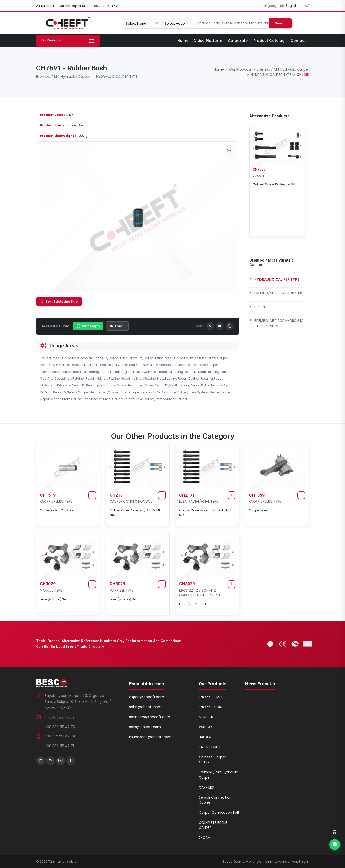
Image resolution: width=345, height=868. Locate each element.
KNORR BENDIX (210, 707)
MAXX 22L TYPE (122, 590)
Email (117, 326)
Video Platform (208, 41)
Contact (298, 41)
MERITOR (206, 717)
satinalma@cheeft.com (150, 717)
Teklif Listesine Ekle (59, 301)
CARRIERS (206, 787)
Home (183, 41)
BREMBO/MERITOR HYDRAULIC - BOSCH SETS (279, 323)
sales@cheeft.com (145, 707)
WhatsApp (88, 326)
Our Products (240, 69)
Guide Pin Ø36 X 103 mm (58, 510)
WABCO (205, 727)
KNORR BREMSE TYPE (56, 501)
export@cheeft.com (147, 697)
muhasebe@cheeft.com (150, 737)
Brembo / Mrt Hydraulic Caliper (63, 77)
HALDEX (205, 737)
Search (281, 23)
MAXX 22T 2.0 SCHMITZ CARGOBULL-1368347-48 (200, 593)
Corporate (238, 41)
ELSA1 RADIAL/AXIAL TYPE (199, 501)
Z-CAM (205, 838)
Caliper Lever (259, 510)
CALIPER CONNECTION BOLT (132, 501)
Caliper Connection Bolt (219, 813)
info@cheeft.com (60, 717)
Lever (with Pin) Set (54, 599)
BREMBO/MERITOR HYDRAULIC (279, 293)
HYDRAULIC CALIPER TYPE (117, 77)
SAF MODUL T (210, 747)
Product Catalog (269, 41)
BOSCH (258, 175)
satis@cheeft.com (145, 727)
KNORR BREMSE (211, 697)
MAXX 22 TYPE (51, 590)
